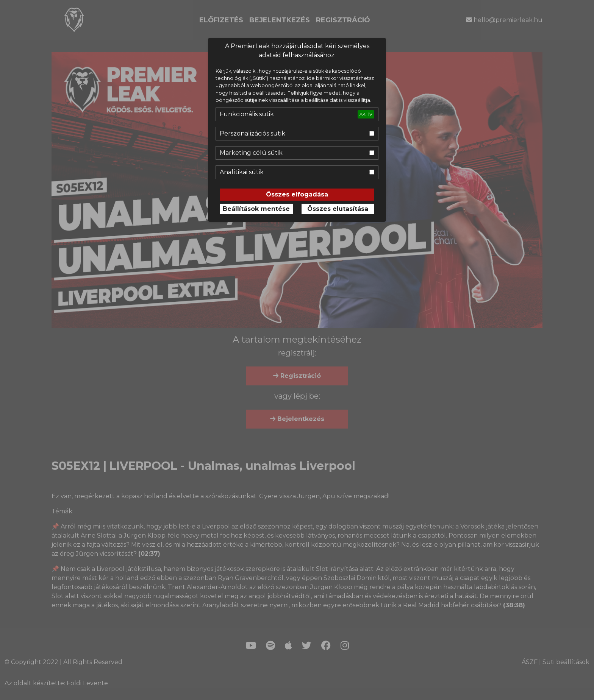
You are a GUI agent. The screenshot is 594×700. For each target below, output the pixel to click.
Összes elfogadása (297, 194)
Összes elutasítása (338, 209)
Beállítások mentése (256, 209)
